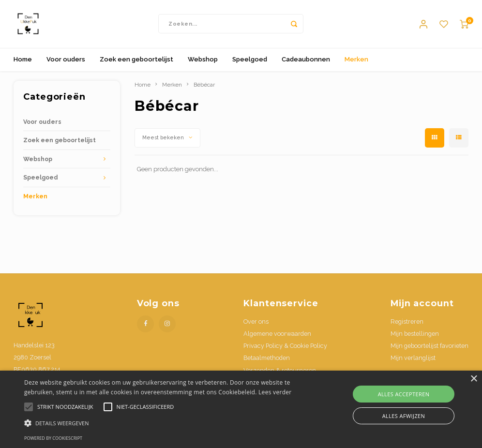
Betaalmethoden (267, 359)
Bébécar (204, 85)
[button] (165, 423)
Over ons (256, 322)
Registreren (407, 322)
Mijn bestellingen (415, 334)
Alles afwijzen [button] (404, 416)
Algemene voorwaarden (277, 334)
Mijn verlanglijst (413, 359)
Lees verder (275, 392)
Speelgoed (250, 60)
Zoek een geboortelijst (136, 60)
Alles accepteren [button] (404, 394)
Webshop (203, 60)
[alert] (241, 409)
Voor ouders (66, 60)
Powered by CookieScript (53, 438)
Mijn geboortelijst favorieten (429, 347)
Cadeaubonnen (306, 60)
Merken (356, 60)
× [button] (474, 379)
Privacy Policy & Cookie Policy (285, 347)
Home (23, 60)
